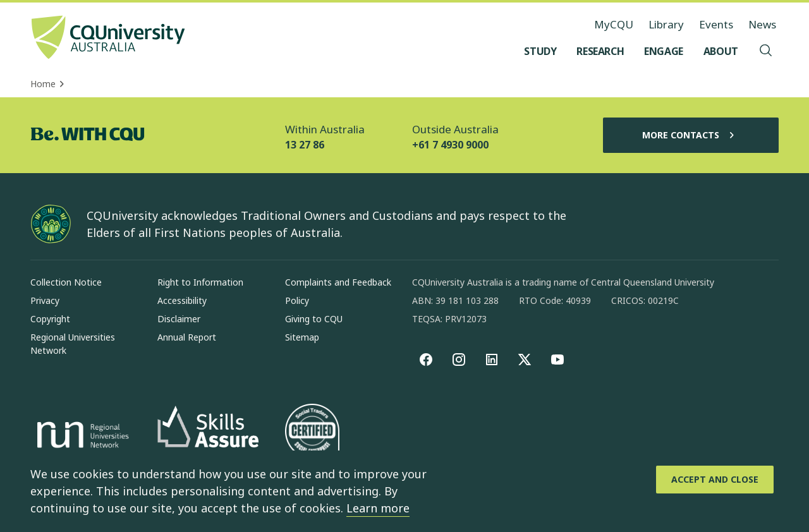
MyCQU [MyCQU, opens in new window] (614, 24)
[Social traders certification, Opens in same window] (312, 437)
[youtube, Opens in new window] (557, 360)
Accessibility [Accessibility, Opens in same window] (182, 300)
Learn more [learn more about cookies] (378, 508)
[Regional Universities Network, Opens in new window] (81, 437)
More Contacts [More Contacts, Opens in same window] (691, 135)
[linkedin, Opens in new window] (492, 360)
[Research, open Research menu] (600, 51)
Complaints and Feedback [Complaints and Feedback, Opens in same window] (338, 282)
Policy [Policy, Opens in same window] (297, 300)
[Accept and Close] (715, 480)
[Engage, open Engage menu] (664, 51)
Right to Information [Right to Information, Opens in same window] (200, 282)
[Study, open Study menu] (540, 51)
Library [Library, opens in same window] (666, 24)
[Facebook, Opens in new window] (426, 360)
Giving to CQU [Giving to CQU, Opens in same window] (314, 319)
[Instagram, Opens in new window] (459, 360)
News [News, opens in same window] (762, 24)
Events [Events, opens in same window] (716, 24)
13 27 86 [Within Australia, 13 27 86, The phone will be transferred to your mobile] (305, 145)
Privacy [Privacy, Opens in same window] (45, 300)
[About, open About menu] (721, 51)
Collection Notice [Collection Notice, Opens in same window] (66, 282)
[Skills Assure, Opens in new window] (208, 437)
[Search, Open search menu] (766, 51)
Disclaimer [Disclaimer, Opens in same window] (179, 319)
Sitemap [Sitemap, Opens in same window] (302, 337)
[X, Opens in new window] (525, 360)
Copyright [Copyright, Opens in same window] (50, 319)
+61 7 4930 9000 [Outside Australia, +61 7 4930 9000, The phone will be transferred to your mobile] (450, 145)
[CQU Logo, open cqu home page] (108, 39)
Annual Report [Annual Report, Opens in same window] (187, 337)
